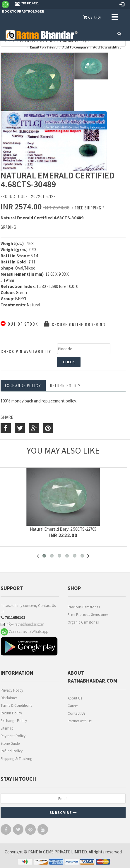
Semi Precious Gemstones (88, 615)
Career (73, 706)
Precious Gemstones (84, 607)
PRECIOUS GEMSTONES (37, 41)
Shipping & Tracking (16, 759)
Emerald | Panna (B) (75, 41)
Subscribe (63, 813)
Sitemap (7, 728)
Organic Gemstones (83, 622)
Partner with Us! (80, 721)
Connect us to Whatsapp (24, 631)
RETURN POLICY (65, 385)
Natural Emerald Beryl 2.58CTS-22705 (63, 529)
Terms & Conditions (16, 705)
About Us (75, 698)
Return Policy (11, 713)
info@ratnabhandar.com (22, 624)
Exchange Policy (23, 385)
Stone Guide (10, 743)
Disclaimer (9, 698)
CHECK (69, 362)
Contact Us (76, 713)
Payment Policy (13, 736)
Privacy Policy (12, 690)
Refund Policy (12, 751)
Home (10, 41)
